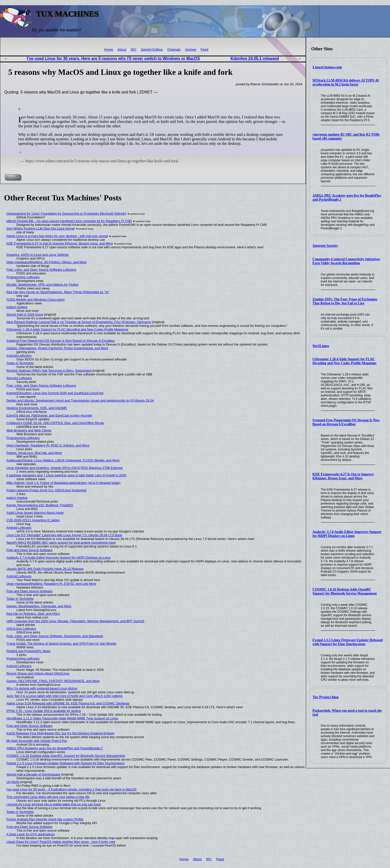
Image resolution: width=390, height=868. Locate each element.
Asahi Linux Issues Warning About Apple (35, 513)
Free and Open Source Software (29, 550)
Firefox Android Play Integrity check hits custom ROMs (45, 819)
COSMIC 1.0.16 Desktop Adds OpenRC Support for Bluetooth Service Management (345, 591)
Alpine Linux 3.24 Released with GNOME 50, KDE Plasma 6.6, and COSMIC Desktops (68, 703)
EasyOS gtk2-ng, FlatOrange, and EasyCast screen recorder (49, 415)
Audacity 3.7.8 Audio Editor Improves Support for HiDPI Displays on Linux (347, 534)
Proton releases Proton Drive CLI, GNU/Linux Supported (46, 490)
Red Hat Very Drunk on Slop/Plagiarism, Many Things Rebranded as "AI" (58, 292)
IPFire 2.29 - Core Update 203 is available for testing (44, 711)
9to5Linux (321, 346)
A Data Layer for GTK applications (31, 834)
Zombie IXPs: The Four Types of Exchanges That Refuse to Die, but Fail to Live (345, 301)
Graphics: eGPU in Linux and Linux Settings (38, 255)
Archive (191, 49)
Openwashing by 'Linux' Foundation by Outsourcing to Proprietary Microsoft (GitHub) (66, 214)
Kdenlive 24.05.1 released (255, 58)
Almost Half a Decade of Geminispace (33, 774)
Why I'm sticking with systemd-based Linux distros (42, 688)
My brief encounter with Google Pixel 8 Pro (37, 741)
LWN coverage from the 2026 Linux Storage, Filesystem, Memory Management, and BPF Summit (75, 621)
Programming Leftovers (23, 277)
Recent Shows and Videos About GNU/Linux (38, 673)
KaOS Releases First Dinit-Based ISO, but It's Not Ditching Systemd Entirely (60, 733)
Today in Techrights (20, 363)
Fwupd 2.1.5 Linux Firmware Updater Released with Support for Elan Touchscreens (348, 642)
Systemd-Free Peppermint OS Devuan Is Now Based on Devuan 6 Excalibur (346, 422)
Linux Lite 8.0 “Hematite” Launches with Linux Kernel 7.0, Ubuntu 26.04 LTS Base (64, 535)
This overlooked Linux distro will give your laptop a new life (48, 797)
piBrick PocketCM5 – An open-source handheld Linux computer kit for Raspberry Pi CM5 (69, 221)
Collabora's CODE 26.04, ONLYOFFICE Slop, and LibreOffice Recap (55, 423)
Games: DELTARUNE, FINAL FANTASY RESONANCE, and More (53, 681)
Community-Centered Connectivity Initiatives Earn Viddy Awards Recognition (346, 261)
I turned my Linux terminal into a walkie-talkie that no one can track (54, 804)
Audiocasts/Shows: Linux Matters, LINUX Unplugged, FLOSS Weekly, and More (63, 460)
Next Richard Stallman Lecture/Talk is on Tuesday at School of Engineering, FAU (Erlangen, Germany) (79, 322)
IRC (133, 49)
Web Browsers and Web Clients (29, 430)
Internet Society (325, 246)
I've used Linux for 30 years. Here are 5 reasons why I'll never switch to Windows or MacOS (113, 58)
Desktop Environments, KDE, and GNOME (37, 408)
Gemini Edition (152, 49)
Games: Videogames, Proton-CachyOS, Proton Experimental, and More (57, 348)
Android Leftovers (19, 356)
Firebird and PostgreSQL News (29, 651)
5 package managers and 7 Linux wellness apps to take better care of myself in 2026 (66, 475)
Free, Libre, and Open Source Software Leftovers (41, 270)
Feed (204, 49)
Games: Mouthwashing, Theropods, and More (39, 606)
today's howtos (17, 307)
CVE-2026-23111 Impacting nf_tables (33, 520)
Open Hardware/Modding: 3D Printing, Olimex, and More (47, 262)
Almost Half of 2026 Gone (25, 314)
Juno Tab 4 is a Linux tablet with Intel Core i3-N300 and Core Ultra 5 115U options (65, 696)
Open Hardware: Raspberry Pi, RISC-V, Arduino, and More (48, 445)
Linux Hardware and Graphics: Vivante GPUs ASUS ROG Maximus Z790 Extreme (65, 468)
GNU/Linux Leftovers (21, 629)
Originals (174, 49)
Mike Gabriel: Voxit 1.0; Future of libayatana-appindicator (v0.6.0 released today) (64, 483)
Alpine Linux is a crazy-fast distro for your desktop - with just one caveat (57, 236)
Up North (13, 782)
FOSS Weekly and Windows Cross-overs (36, 300)
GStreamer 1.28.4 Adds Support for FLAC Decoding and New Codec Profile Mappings (345, 361)
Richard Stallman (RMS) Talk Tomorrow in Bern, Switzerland (49, 371)
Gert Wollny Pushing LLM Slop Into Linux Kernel (41, 228)
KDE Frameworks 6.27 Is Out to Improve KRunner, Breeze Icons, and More (343, 476)
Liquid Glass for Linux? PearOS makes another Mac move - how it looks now (61, 842)
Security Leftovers (19, 378)
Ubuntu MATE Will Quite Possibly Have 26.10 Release (45, 569)
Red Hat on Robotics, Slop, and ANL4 (33, 614)
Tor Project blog (326, 697)
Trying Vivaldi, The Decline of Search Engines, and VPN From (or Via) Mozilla (61, 644)
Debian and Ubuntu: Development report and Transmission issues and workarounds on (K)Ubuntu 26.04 (80, 400)
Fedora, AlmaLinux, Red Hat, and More (34, 453)
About (122, 49)
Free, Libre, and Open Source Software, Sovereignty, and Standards (55, 636)
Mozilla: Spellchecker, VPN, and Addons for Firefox (43, 285)
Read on (13, 177)
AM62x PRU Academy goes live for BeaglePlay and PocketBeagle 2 (55, 748)
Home (109, 49)
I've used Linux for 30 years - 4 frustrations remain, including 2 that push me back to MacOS (72, 789)
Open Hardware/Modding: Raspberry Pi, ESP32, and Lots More (51, 584)
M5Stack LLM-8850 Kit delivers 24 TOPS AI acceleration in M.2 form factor (346, 82)
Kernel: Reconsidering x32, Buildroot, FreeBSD (40, 505)
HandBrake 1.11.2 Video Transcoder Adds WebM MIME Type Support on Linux (62, 718)
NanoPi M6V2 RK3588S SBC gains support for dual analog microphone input (61, 543)
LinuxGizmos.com (327, 67)
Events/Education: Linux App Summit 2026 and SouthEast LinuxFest (55, 393)
